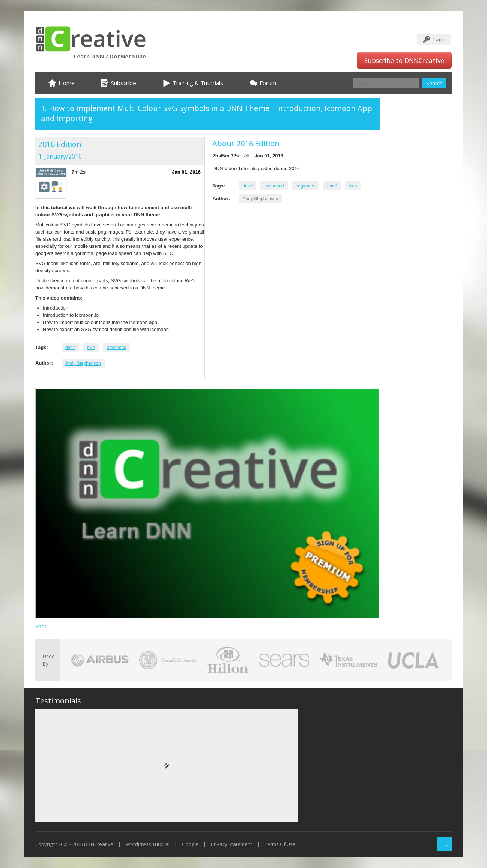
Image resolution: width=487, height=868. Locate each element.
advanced (117, 348)
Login (439, 39)
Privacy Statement (231, 844)
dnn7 (70, 348)
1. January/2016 (60, 156)
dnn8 (332, 186)
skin (91, 348)
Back (41, 626)
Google (190, 844)
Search (434, 83)
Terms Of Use (280, 844)
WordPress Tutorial (148, 844)
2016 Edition (60, 144)
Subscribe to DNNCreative (404, 60)
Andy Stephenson (83, 363)
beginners (306, 186)
